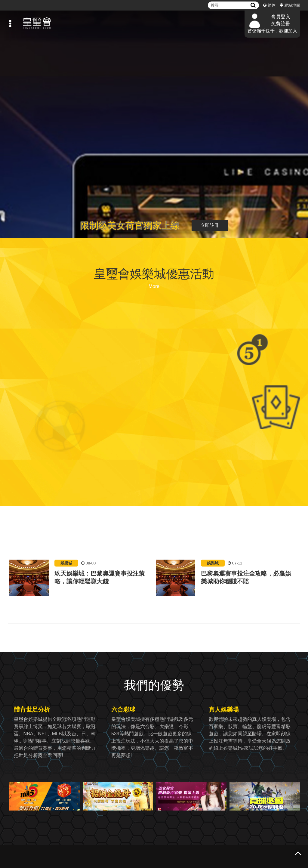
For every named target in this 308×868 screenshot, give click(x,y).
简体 (272, 5)
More (154, 286)
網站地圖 (292, 5)
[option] (81, 584)
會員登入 (281, 17)
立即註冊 (210, 225)
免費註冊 (281, 24)
